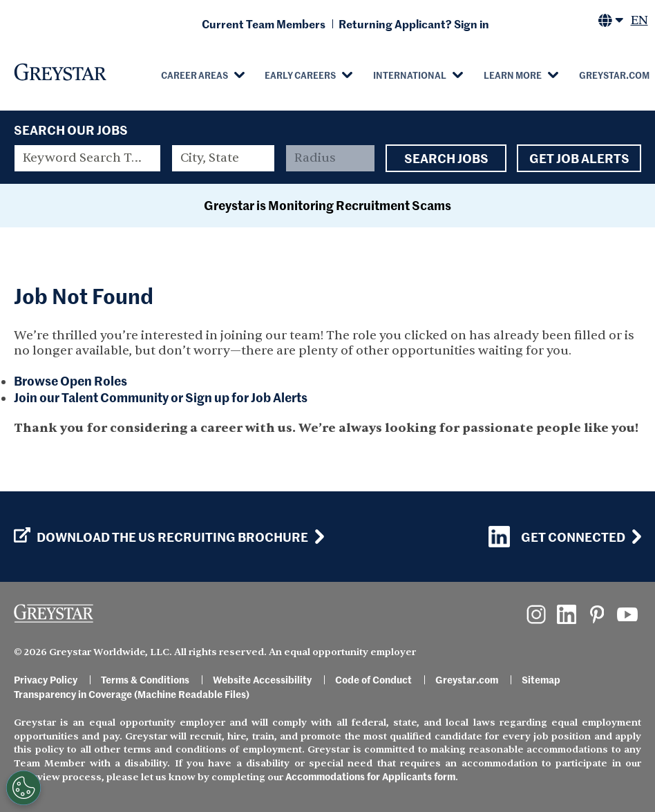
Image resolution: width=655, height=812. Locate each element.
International (410, 75)
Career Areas (194, 75)
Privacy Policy (46, 679)
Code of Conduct (373, 679)
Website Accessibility (262, 679)
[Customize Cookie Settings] (23, 788)
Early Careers (300, 75)
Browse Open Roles (70, 380)
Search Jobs (446, 158)
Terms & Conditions (145, 679)
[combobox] (223, 158)
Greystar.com (467, 679)
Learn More (513, 75)
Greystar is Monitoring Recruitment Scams (327, 205)
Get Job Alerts (579, 158)
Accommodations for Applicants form (370, 776)
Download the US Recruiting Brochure (161, 537)
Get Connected (557, 537)
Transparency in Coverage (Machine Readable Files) (132, 694)
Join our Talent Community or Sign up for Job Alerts (161, 397)
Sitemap (541, 679)
